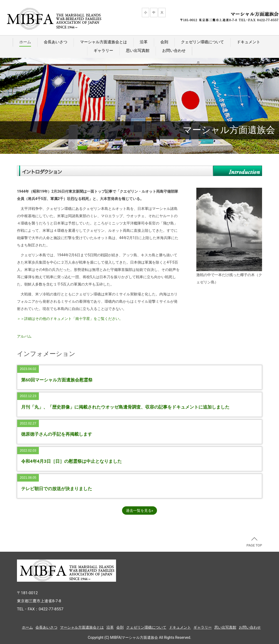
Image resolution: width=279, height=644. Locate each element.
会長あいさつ (56, 42)
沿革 (144, 42)
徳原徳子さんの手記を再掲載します (57, 434)
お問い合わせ (174, 51)
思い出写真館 (138, 51)
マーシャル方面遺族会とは (104, 42)
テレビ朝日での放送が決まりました (57, 489)
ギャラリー (103, 51)
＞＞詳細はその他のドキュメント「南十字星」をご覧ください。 (70, 319)
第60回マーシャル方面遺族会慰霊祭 (57, 380)
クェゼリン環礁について (202, 42)
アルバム (24, 336)
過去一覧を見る (139, 511)
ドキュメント (248, 42)
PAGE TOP (254, 542)
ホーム (25, 42)
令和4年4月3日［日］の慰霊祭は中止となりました (71, 461)
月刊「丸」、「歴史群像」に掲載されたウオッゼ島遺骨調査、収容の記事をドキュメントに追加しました (125, 407)
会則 (164, 42)
